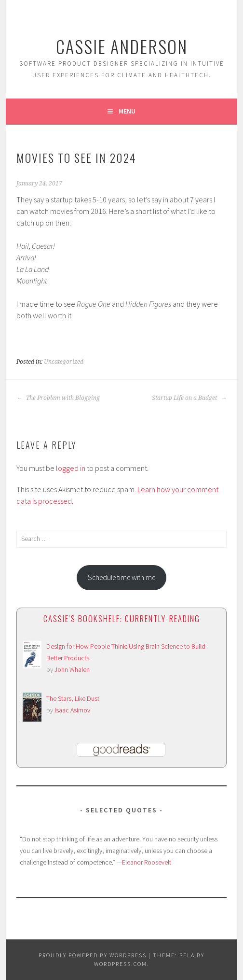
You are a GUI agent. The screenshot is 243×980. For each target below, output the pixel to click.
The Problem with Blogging (58, 398)
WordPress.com (121, 964)
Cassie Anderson (122, 46)
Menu (127, 111)
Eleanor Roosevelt (147, 862)
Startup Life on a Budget (189, 398)
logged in (71, 468)
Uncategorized (64, 362)
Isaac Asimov (72, 710)
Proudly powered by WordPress (93, 955)
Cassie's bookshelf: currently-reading (122, 618)
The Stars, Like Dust (73, 698)
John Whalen (72, 669)
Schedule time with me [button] (121, 577)
